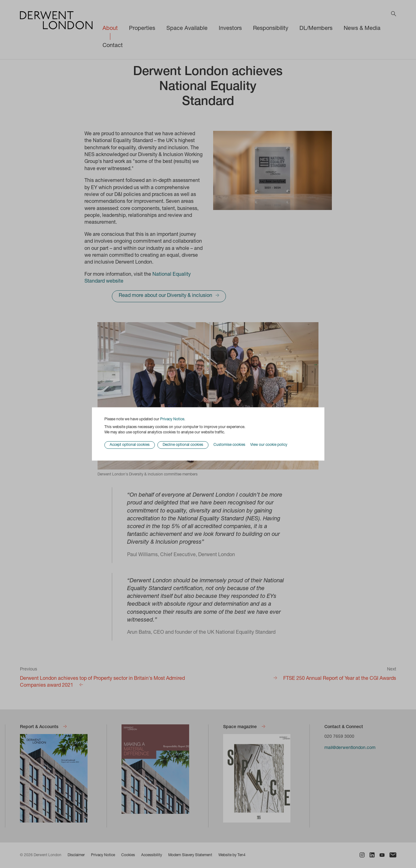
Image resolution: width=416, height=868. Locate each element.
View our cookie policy (269, 445)
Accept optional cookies (130, 445)
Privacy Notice (172, 419)
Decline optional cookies (183, 445)
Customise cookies (229, 445)
